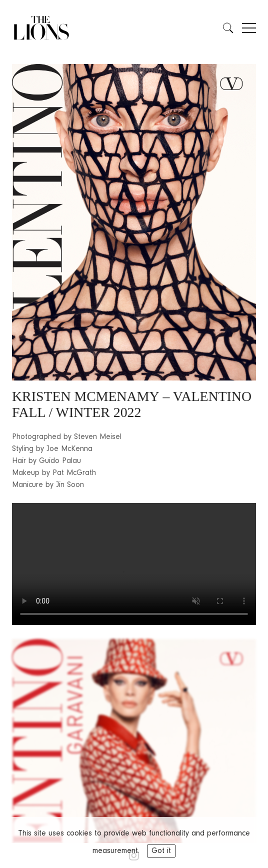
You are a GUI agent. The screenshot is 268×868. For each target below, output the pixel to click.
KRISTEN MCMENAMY (86, 396)
